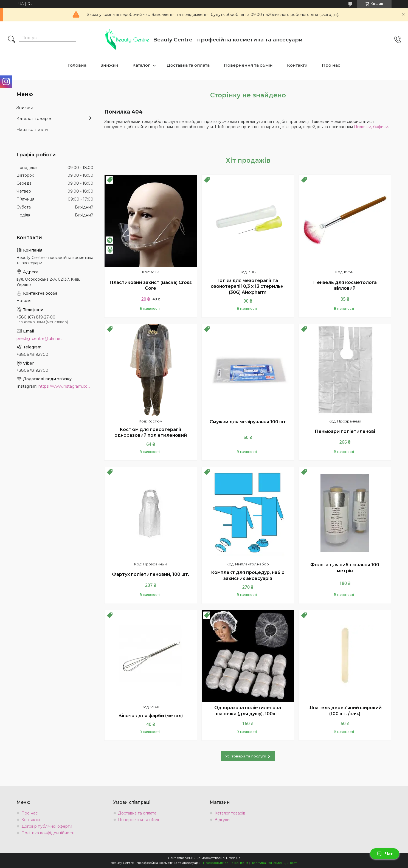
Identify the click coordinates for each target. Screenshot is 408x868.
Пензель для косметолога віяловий (345, 285)
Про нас (331, 65)
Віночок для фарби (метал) (150, 716)
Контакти (297, 65)
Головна (77, 65)
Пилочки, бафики (371, 127)
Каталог (141, 65)
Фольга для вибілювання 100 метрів (345, 568)
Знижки (109, 65)
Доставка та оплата (188, 65)
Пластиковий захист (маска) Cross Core (151, 285)
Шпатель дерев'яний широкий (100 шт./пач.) (345, 711)
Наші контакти (32, 129)
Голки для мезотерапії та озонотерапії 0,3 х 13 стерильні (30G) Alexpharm (248, 286)
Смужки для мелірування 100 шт (248, 422)
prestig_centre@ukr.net (39, 339)
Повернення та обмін (248, 65)
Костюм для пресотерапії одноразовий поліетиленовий (151, 432)
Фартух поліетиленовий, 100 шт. (150, 574)
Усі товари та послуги (246, 756)
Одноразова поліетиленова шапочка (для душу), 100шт (248, 711)
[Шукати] (12, 40)
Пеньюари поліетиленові (345, 431)
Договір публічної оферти (47, 826)
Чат (385, 854)
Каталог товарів (34, 118)
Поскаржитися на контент (226, 863)
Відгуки (222, 820)
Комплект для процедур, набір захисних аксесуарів (248, 575)
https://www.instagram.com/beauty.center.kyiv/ (66, 386)
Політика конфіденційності (48, 833)
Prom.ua (233, 858)
